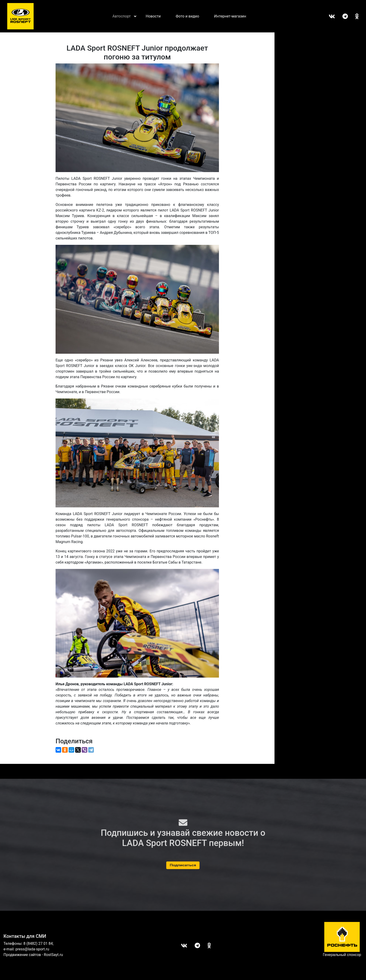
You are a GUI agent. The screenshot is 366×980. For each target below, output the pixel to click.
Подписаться (183, 865)
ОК (353, 16)
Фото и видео (187, 16)
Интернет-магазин (230, 16)
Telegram (341, 16)
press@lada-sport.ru (32, 949)
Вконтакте (328, 16)
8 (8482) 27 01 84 (38, 944)
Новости (153, 16)
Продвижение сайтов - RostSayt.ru (33, 955)
